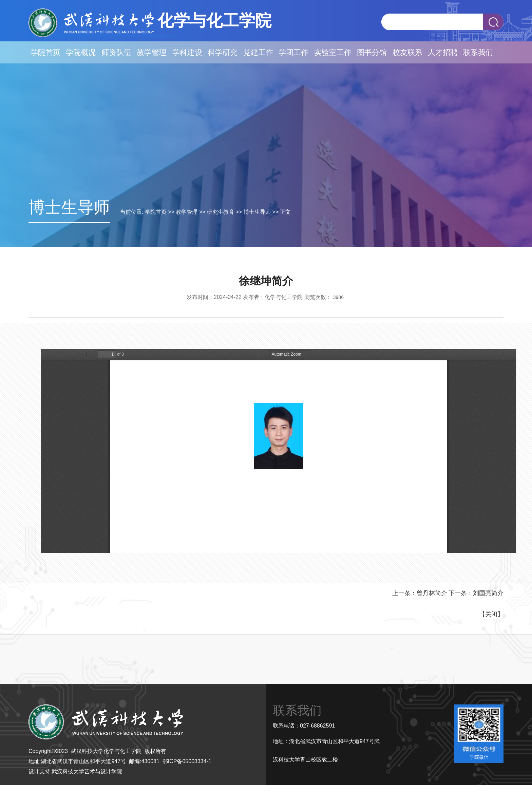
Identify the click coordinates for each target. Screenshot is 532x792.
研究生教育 (221, 212)
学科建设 (187, 52)
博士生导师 (257, 212)
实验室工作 (333, 52)
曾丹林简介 (432, 593)
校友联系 (407, 52)
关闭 (491, 614)
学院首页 (45, 52)
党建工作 (258, 52)
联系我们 (478, 52)
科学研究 (223, 52)
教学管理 (152, 52)
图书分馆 (372, 52)
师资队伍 (116, 52)
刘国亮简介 (488, 593)
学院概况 (81, 52)
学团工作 (293, 52)
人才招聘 (443, 52)
